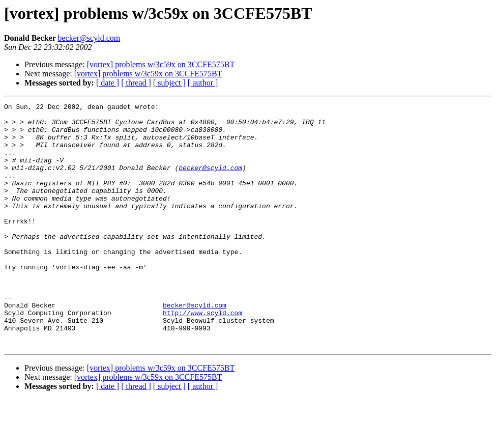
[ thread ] (136, 83)
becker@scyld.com (89, 38)
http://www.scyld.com (202, 355)
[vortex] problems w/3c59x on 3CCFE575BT (161, 64)
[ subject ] (169, 83)
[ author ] (203, 83)
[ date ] (108, 83)
